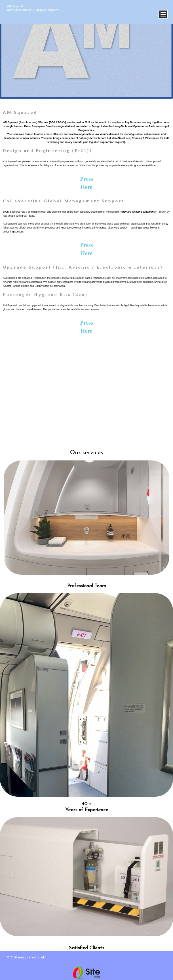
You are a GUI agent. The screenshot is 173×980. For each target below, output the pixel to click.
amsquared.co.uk (31, 957)
